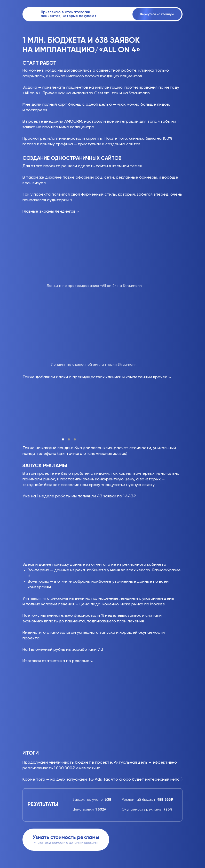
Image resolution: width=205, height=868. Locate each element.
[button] (66, 840)
